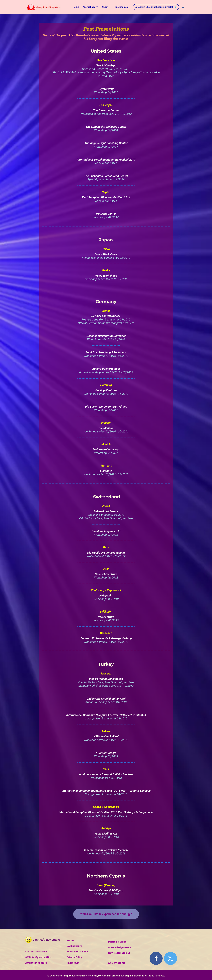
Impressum (73, 963)
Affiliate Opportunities (38, 957)
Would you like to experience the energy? (106, 914)
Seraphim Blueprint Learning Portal (155, 7)
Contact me (117, 963)
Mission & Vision (117, 942)
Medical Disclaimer (77, 952)
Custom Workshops (36, 952)
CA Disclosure (74, 946)
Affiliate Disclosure (36, 963)
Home (76, 7)
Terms (70, 941)
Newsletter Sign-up (119, 953)
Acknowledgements (120, 947)
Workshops (89, 7)
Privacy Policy (74, 957)
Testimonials (122, 7)
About (105, 7)
